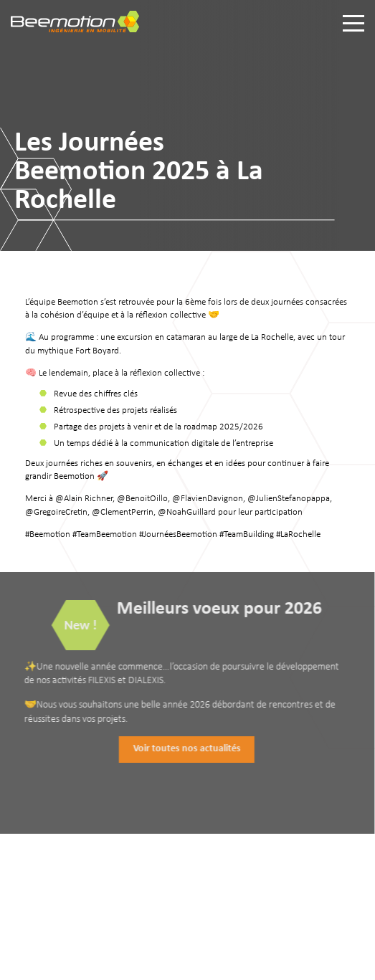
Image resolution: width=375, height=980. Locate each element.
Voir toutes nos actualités (182, 749)
